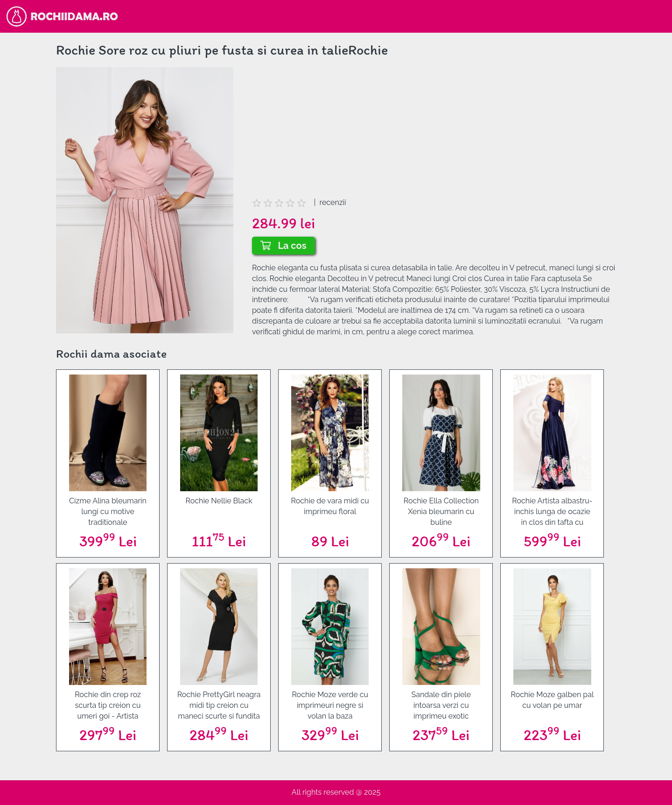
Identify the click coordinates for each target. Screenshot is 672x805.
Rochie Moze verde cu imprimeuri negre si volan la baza (330, 705)
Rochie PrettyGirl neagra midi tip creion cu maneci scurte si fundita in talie (219, 706)
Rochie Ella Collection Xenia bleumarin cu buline (441, 512)
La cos (283, 246)
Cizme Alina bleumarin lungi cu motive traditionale (108, 512)
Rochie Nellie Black (219, 501)
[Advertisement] (434, 132)
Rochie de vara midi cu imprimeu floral (330, 506)
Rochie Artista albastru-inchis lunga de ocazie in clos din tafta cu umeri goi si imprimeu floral (552, 512)
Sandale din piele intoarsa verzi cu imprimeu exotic (441, 705)
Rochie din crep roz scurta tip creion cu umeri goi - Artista (108, 705)
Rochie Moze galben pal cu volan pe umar (552, 700)
